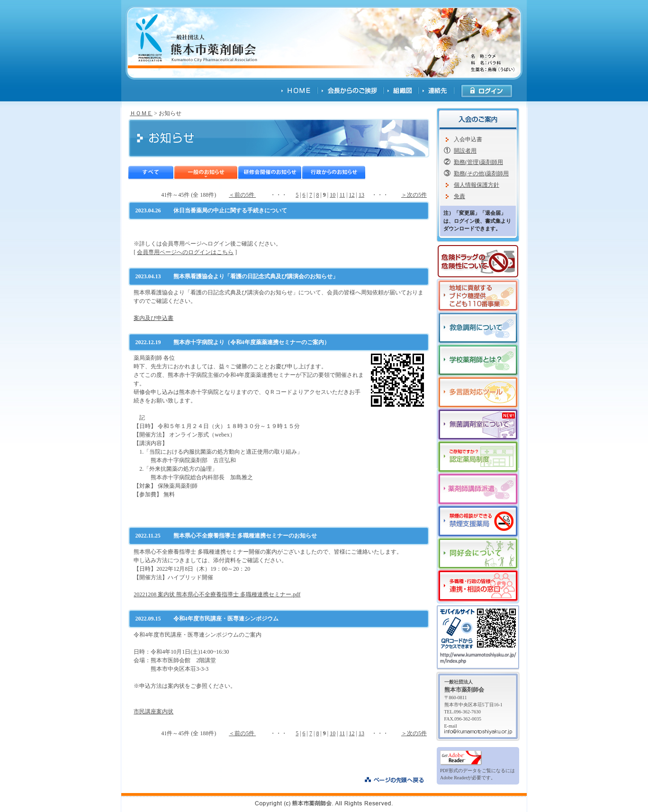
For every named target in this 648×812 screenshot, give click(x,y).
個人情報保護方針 (477, 185)
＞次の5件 (414, 195)
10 (333, 195)
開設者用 (465, 151)
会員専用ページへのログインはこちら (185, 252)
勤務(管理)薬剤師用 (478, 162)
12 (352, 195)
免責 (459, 196)
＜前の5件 (242, 195)
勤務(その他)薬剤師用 (481, 173)
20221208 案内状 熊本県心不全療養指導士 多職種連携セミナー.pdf (217, 594)
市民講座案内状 (153, 712)
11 (342, 195)
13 (361, 195)
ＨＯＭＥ (141, 113)
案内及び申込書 (153, 318)
